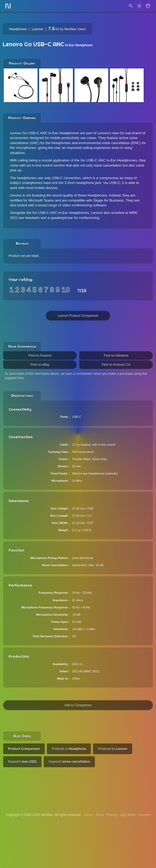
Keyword (22, 762)
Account (144, 815)
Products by (112, 749)
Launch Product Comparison (78, 316)
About (88, 815)
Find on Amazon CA (116, 365)
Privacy (112, 815)
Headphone (18, 29)
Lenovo (37, 29)
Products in (69, 749)
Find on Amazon (40, 356)
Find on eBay (40, 365)
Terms (100, 815)
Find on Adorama (116, 356)
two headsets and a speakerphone (46, 218)
